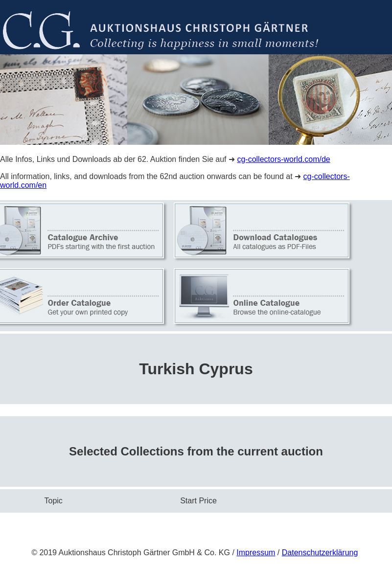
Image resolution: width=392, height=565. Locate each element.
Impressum (256, 553)
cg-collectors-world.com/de (283, 159)
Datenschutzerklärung (320, 553)
